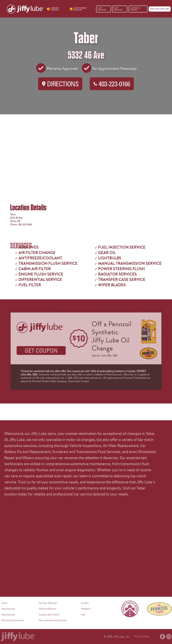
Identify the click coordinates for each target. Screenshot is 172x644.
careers (85, 603)
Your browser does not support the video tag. (86, 552)
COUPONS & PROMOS (135, 9)
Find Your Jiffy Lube (48, 603)
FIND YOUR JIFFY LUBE (160, 9)
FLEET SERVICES (118, 9)
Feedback (86, 609)
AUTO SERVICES (102, 9)
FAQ (83, 615)
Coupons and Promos (49, 615)
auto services (8, 609)
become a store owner (13, 620)
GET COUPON (41, 350)
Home (4, 603)
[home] (22, 9)
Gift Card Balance (47, 609)
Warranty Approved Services (53, 620)
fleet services (8, 615)
